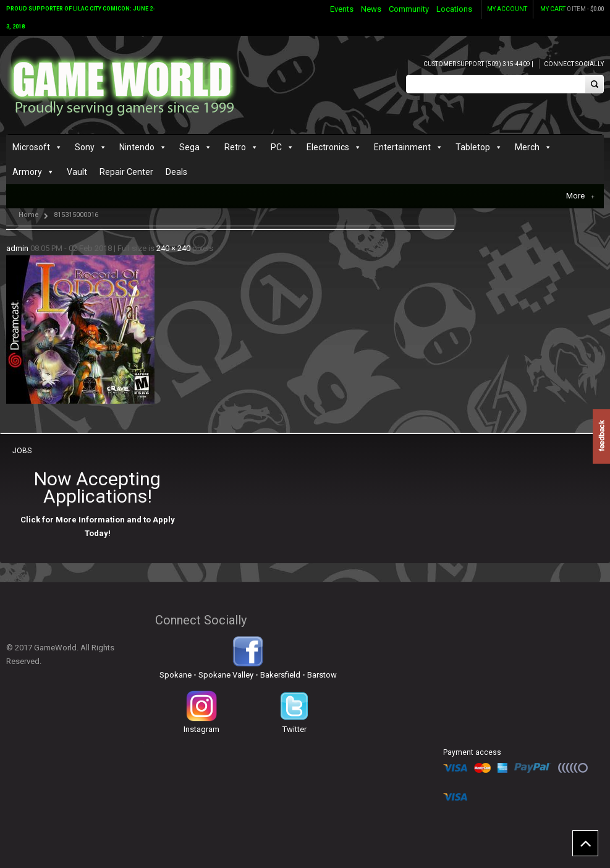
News (371, 9)
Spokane (176, 675)
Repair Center (126, 172)
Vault (77, 172)
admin (17, 248)
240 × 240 (173, 248)
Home (29, 215)
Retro (235, 147)
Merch (527, 147)
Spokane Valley (226, 675)
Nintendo (137, 147)
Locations (454, 9)
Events (342, 9)
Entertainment (402, 147)
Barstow (322, 675)
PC (276, 147)
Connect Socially (574, 64)
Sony (85, 147)
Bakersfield (280, 675)
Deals (176, 172)
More (580, 196)
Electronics (328, 147)
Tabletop (473, 147)
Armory (27, 172)
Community (409, 9)
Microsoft (31, 147)
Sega (189, 147)
